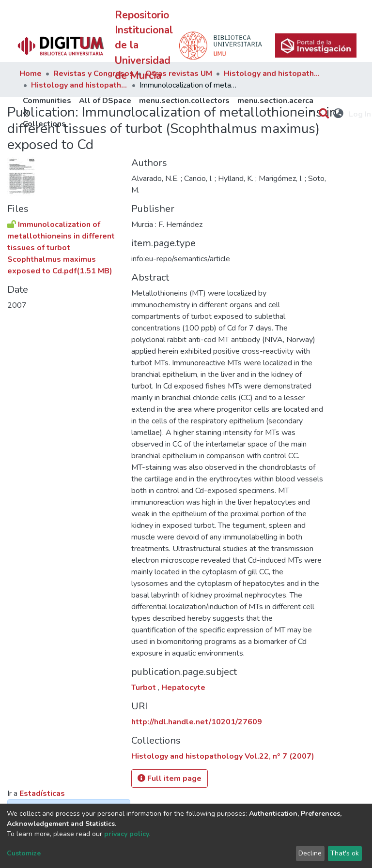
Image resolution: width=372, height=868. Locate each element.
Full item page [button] (170, 778)
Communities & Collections (47, 112)
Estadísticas (42, 793)
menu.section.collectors (184, 101)
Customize (24, 853)
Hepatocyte (183, 688)
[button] (339, 114)
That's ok (345, 853)
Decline (310, 853)
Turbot (145, 688)
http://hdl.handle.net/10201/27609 (197, 722)
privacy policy (127, 834)
